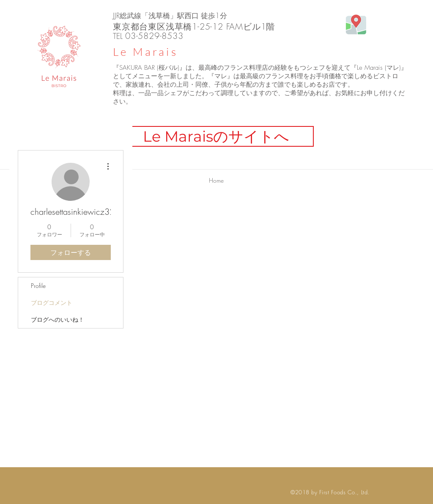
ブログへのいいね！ (58, 319)
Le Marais (145, 52)
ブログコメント (52, 303)
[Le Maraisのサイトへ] (216, 136)
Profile (38, 286)
